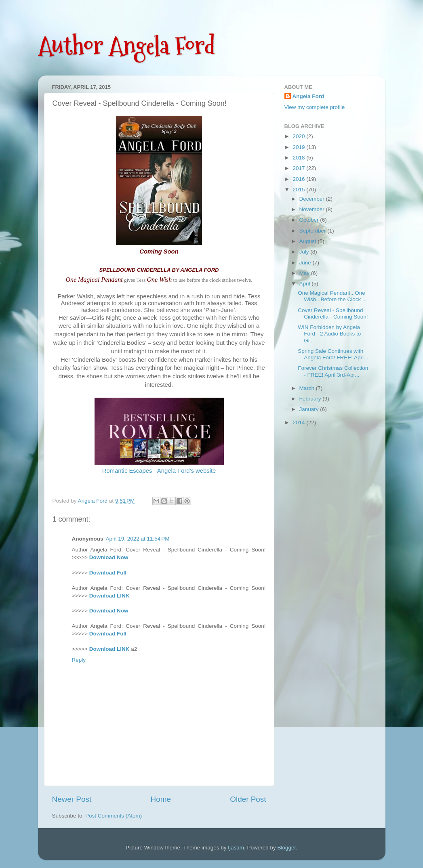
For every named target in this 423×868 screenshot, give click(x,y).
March (308, 388)
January (310, 409)
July (305, 252)
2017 (299, 168)
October (310, 220)
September (314, 231)
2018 (299, 158)
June (306, 263)
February (311, 399)
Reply (79, 660)
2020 (299, 136)
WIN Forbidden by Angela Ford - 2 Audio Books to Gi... (329, 334)
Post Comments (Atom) (114, 816)
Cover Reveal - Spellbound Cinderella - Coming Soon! (333, 313)
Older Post (248, 799)
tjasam (236, 848)
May (305, 273)
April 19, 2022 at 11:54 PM (138, 539)
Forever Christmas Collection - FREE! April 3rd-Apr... (333, 371)
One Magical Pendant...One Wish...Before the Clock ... (332, 296)
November (313, 209)
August (309, 241)
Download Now (109, 557)
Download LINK (109, 596)
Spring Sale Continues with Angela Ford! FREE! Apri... (333, 354)
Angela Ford (308, 96)
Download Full (108, 573)
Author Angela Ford (126, 46)
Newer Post (72, 799)
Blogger (287, 848)
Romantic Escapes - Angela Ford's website (159, 471)
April (306, 284)
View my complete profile (315, 107)
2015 (299, 190)
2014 (299, 422)
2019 (299, 147)
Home (161, 799)
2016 (299, 179)
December (313, 199)
